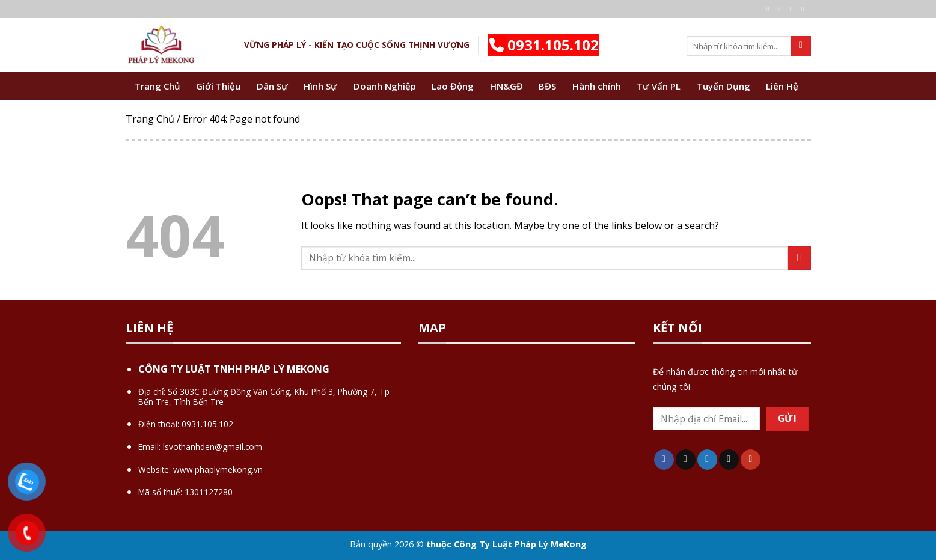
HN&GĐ (506, 86)
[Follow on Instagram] (782, 9)
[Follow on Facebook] (770, 9)
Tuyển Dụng (723, 86)
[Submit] (801, 46)
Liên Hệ (782, 86)
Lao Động (453, 86)
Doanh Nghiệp (385, 86)
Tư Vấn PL (659, 86)
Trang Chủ (158, 86)
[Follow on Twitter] (794, 9)
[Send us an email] (805, 9)
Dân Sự (272, 86)
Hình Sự (320, 86)
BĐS (547, 86)
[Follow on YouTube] (751, 460)
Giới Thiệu (218, 86)
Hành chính (597, 86)
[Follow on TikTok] (686, 460)
